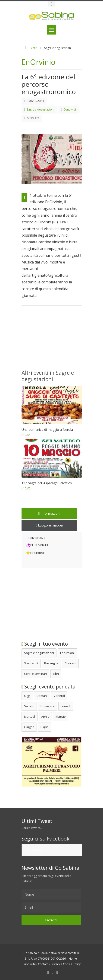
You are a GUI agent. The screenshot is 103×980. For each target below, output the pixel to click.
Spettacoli (31, 663)
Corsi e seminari (35, 674)
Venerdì (59, 696)
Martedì (30, 717)
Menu (52, 30)
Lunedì (66, 706)
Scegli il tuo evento (45, 644)
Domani (42, 696)
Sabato (29, 706)
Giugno (29, 727)
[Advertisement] (52, 340)
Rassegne (51, 663)
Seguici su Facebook (45, 838)
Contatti (43, 964)
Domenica (48, 706)
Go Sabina (34, 850)
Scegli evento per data (48, 687)
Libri (56, 674)
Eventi (33, 48)
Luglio (45, 727)
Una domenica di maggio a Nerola (47, 430)
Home (73, 959)
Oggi (27, 696)
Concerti (70, 663)
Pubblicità (29, 964)
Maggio (61, 717)
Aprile (45, 717)
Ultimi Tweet (37, 821)
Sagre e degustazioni (39, 653)
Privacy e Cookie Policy (66, 964)
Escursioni (67, 653)
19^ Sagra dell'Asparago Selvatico (47, 483)
